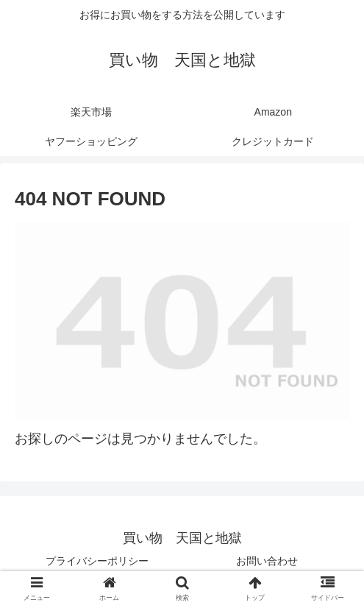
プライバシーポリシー (97, 561)
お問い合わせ (267, 561)
